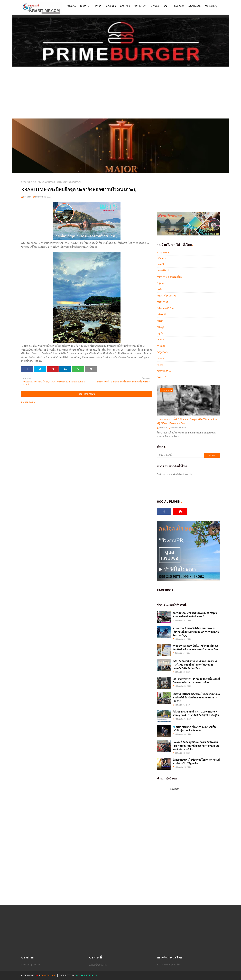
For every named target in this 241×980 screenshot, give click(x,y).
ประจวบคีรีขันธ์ (166, 308)
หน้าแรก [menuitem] (72, 6)
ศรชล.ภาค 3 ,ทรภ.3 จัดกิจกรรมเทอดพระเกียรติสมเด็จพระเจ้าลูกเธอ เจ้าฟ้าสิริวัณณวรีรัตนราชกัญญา (196, 632)
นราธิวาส (163, 302)
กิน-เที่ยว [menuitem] (209, 6)
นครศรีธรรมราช (167, 296)
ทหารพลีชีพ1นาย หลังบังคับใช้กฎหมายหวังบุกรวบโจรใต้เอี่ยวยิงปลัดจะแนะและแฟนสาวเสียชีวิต (196, 697)
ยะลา (161, 339)
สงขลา (162, 358)
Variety (162, 258)
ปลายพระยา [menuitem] (140, 6)
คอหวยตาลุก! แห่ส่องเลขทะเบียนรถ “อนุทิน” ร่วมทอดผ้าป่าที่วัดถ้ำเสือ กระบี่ (195, 615)
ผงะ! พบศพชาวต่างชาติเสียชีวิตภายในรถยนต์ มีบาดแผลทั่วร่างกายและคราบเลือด (196, 680)
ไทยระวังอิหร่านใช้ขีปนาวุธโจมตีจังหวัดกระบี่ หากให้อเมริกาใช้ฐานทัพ (196, 761)
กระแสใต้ (27, 197)
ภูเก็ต (161, 333)
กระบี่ (161, 264)
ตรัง (160, 289)
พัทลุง (161, 327)
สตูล (160, 365)
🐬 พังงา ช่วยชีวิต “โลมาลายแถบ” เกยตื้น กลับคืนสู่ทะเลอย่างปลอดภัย (194, 729)
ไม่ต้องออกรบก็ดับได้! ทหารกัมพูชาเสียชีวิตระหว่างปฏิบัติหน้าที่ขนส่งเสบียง (187, 421)
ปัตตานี (162, 314)
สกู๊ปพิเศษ (163, 352)
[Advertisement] (120, 93)
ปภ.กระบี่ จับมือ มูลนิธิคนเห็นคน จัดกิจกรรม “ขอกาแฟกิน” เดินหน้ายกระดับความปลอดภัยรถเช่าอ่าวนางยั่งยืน (196, 746)
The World (164, 253)
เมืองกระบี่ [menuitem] (85, 6)
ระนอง (162, 346)
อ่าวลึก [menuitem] (98, 6)
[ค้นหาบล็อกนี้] (181, 455)
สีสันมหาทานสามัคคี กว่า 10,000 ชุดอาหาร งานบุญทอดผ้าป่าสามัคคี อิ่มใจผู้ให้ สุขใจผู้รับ (196, 713)
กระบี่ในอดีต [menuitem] (194, 6)
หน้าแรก (25, 182)
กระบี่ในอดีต (165, 270)
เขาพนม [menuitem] (155, 6)
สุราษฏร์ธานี (165, 371)
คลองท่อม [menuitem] (125, 6)
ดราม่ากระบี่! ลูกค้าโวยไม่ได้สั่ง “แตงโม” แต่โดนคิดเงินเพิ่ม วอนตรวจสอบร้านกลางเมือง (195, 648)
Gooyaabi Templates (86, 975)
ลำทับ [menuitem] (166, 6)
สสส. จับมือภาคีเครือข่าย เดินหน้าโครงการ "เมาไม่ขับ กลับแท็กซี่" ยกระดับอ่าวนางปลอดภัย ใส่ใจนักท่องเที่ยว (195, 665)
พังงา (161, 321)
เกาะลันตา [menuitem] (111, 6)
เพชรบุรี (162, 377)
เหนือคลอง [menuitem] (179, 6)
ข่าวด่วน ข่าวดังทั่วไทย (170, 277)
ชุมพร (161, 283)
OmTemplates (49, 975)
